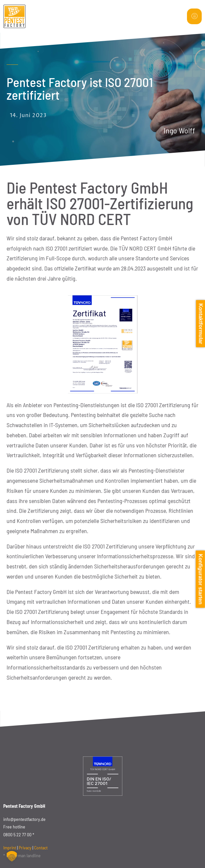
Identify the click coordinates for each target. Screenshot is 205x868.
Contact (41, 848)
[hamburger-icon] (194, 17)
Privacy (25, 848)
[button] (12, 856)
